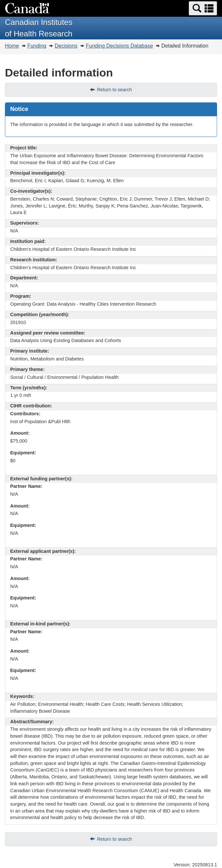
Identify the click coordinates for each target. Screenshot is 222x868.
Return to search (114, 90)
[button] (203, 8)
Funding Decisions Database (119, 46)
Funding (37, 46)
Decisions (66, 46)
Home (12, 46)
